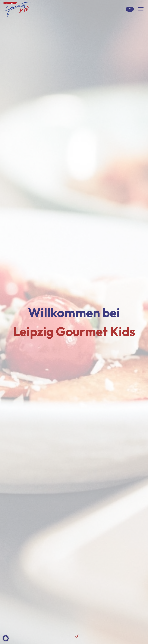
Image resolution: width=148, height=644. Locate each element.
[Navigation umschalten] (141, 9)
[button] (6, 638)
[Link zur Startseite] (17, 9)
